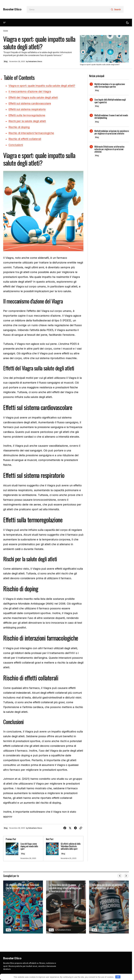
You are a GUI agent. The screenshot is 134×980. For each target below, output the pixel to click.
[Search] (116, 9)
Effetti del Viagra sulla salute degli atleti (33, 97)
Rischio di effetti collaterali (25, 138)
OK (118, 977)
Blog (6, 61)
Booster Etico (12, 9)
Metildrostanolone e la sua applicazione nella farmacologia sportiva (110, 85)
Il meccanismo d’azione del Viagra (30, 92)
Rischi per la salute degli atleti (27, 121)
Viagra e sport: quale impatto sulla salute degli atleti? (42, 86)
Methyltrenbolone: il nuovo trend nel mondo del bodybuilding (111, 117)
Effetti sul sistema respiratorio (27, 109)
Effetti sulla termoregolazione (27, 115)
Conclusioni (16, 144)
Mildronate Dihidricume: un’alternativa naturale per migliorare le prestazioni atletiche (109, 149)
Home (6, 31)
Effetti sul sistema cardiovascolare (30, 103)
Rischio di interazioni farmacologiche (31, 132)
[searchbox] (68, 9)
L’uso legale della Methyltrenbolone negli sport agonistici (110, 101)
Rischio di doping (19, 127)
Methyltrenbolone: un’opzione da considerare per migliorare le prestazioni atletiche (112, 132)
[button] (5, 23)
